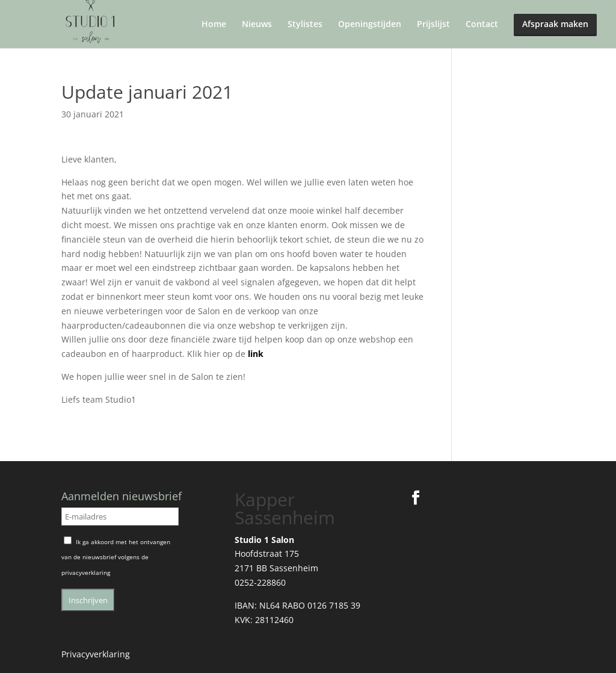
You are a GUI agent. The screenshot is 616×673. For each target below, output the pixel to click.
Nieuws (257, 25)
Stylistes (305, 25)
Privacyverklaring (96, 654)
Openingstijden (370, 25)
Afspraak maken (555, 24)
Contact (482, 25)
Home (214, 25)
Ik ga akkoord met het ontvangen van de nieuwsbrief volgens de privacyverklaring (116, 557)
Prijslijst (433, 25)
